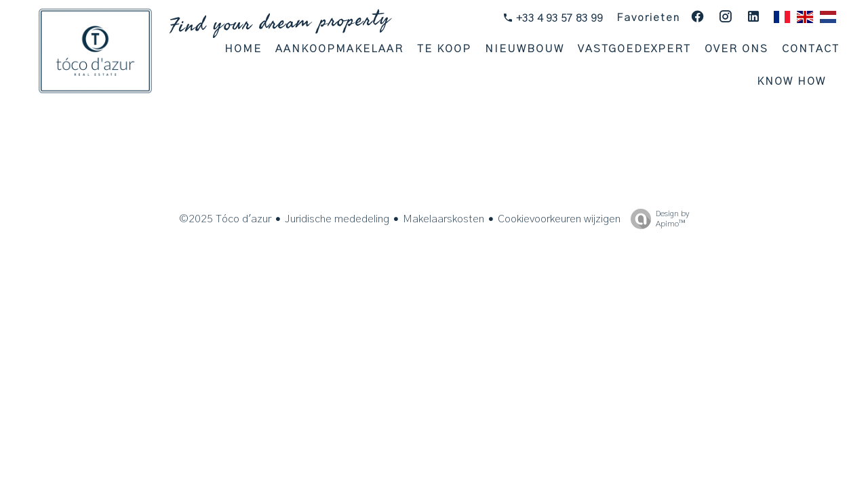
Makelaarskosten (443, 219)
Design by (656, 219)
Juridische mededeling (337, 219)
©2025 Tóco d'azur (225, 219)
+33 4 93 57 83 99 (558, 18)
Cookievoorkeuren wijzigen (559, 219)
